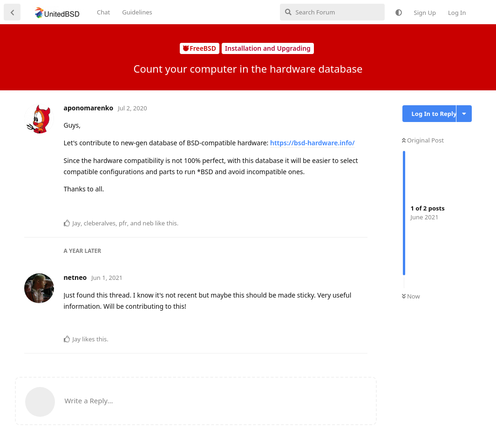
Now (411, 296)
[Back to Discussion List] (12, 12)
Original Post (423, 140)
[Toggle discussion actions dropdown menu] (464, 114)
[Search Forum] (332, 12)
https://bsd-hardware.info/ (313, 143)
